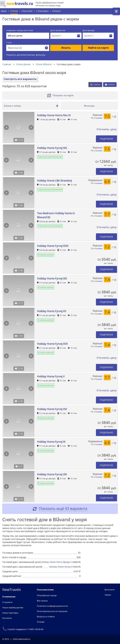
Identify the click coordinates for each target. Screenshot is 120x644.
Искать (66, 48)
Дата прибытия (58, 30)
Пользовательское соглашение (52, 611)
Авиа (4, 11)
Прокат (56, 11)
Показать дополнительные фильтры (26, 55)
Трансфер (27, 11)
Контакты (7, 618)
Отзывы (41, 622)
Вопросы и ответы (46, 616)
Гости (9, 43)
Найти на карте (98, 48)
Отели (14, 11)
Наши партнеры (10, 613)
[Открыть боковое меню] (116, 11)
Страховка (42, 11)
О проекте (7, 602)
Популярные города (47, 595)
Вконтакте (110, 590)
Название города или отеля (20, 30)
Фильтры (89, 106)
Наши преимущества (13, 607)
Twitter (108, 595)
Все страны (42, 601)
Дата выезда (89, 30)
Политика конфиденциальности (52, 606)
